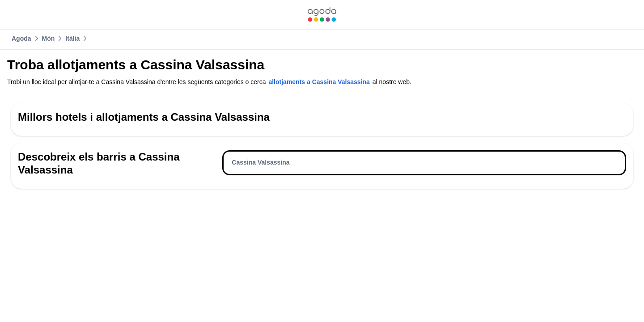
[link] (322, 15)
